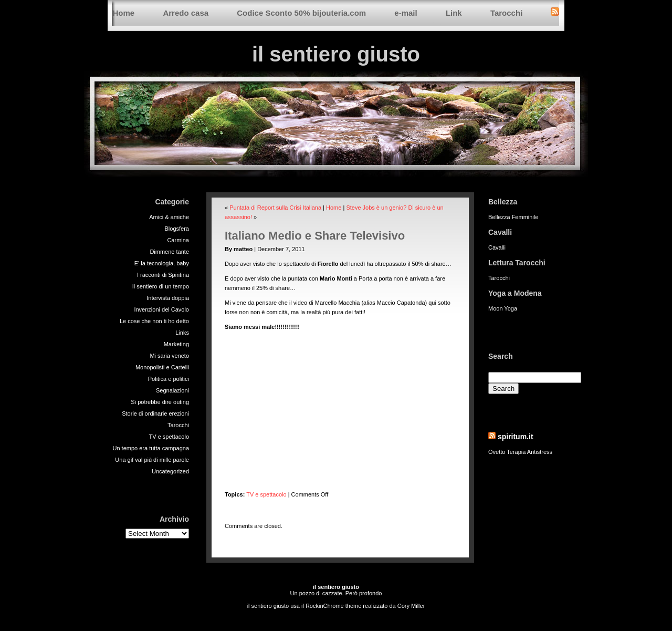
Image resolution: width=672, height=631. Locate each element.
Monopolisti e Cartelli (162, 367)
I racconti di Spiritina (163, 275)
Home (124, 13)
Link (454, 13)
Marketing (176, 344)
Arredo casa (186, 13)
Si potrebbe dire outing (160, 402)
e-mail (406, 13)
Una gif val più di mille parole (152, 460)
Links (182, 333)
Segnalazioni (172, 390)
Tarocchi (506, 13)
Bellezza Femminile (513, 217)
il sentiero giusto (336, 54)
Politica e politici (169, 379)
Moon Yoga (503, 308)
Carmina (178, 240)
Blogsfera (177, 229)
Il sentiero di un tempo (161, 286)
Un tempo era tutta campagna (151, 448)
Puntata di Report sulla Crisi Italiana (275, 208)
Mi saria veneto (169, 356)
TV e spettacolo (169, 437)
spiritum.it (516, 437)
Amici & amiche (169, 217)
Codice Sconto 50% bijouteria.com (301, 13)
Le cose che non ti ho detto (154, 321)
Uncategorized (170, 471)
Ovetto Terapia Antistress (520, 452)
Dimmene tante (169, 252)
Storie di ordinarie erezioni (155, 413)
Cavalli (497, 247)
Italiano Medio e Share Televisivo (315, 236)
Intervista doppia (168, 298)
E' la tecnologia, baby (162, 263)
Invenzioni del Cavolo (161, 309)
